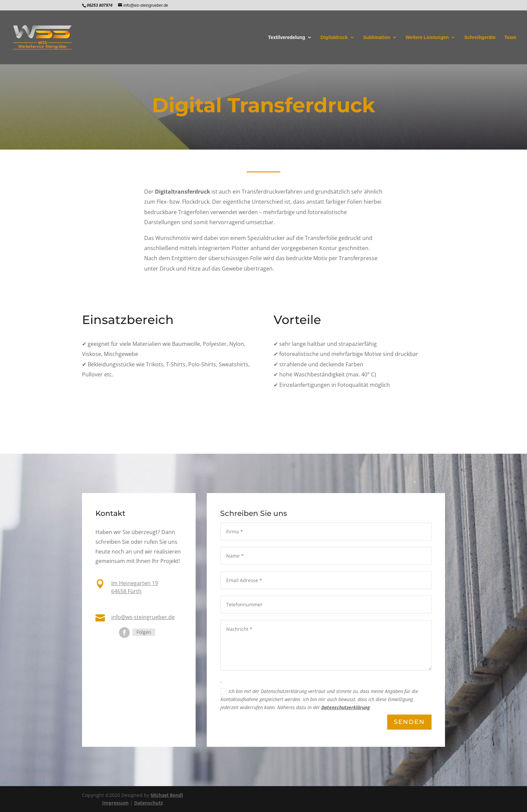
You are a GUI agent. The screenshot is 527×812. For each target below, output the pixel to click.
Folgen (144, 632)
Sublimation (376, 37)
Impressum (115, 803)
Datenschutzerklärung (345, 708)
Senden (409, 722)
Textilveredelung (286, 37)
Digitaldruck (334, 37)
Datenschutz (149, 803)
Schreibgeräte (480, 37)
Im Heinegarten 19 (135, 584)
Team (510, 37)
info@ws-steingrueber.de (143, 617)
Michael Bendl (167, 795)
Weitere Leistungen (427, 37)
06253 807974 (129, 603)
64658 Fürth (126, 591)
